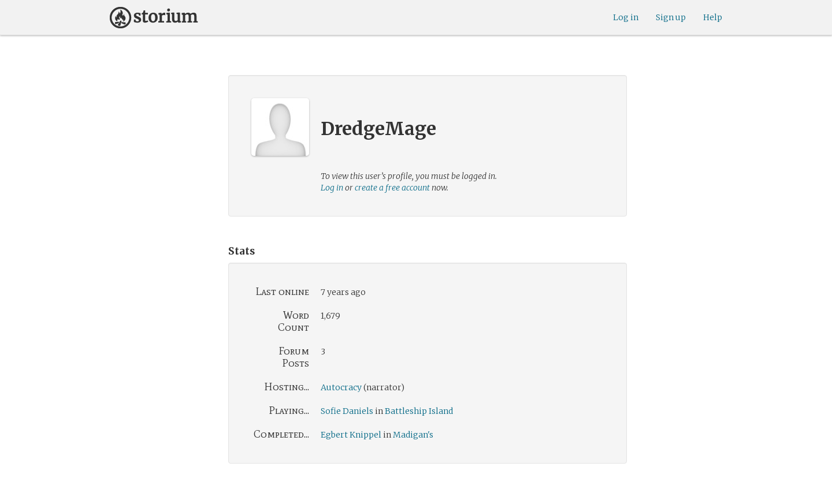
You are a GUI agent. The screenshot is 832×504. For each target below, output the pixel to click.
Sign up (671, 17)
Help (713, 17)
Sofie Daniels (347, 411)
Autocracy (341, 387)
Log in (626, 17)
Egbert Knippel (351, 435)
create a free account (392, 188)
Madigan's (413, 435)
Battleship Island (419, 411)
